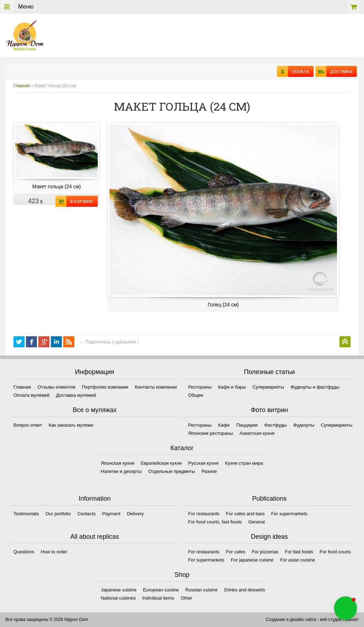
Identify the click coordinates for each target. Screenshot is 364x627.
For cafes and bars (245, 514)
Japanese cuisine (118, 590)
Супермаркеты (268, 387)
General (257, 522)
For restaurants (204, 514)
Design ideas (269, 537)
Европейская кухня (161, 463)
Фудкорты (304, 425)
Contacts (87, 514)
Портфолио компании (105, 387)
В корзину (80, 201)
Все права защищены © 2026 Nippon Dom (47, 620)
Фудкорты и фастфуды (315, 387)
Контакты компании (156, 387)
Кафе (224, 425)
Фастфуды (276, 425)
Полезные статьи (269, 372)
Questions (24, 552)
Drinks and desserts (245, 590)
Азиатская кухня (257, 433)
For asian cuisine (298, 560)
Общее (196, 395)
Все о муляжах (95, 410)
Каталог (182, 448)
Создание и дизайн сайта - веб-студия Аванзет (312, 620)
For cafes (236, 552)
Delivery (135, 514)
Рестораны (200, 387)
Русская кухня (204, 463)
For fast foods (299, 552)
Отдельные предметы (172, 471)
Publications (269, 499)
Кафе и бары (232, 387)
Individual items (158, 598)
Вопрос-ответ (28, 425)
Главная (22, 86)
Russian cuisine (201, 590)
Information (95, 499)
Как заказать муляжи (71, 425)
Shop (182, 575)
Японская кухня (117, 463)
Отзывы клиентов (57, 387)
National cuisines (118, 598)
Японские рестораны (210, 433)
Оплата (298, 71)
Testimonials (26, 514)
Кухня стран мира (244, 463)
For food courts (335, 552)
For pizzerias (265, 552)
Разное (209, 471)
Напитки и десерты (121, 471)
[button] (346, 608)
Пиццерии (247, 425)
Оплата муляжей (31, 395)
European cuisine (161, 590)
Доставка (339, 71)
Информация (95, 372)
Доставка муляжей (76, 395)
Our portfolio (58, 514)
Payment (111, 514)
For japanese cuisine (252, 560)
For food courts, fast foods (215, 522)
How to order (54, 552)
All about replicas (95, 537)
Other (186, 598)
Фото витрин (269, 410)
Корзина (354, 7)
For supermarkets (289, 514)
